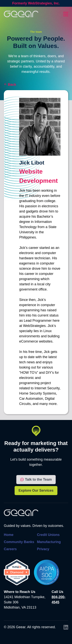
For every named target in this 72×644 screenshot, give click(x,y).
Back (12, 85)
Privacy (43, 549)
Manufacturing (49, 542)
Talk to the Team (36, 480)
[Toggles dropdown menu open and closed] (66, 14)
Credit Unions (48, 535)
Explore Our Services (36, 490)
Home (9, 535)
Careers (10, 549)
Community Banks (19, 542)
